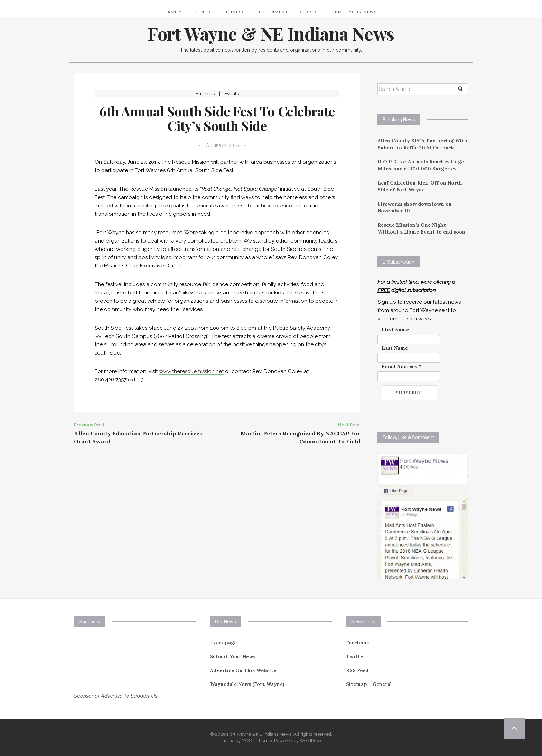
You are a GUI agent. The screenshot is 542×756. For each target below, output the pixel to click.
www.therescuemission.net (191, 371)
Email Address (401, 366)
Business (233, 12)
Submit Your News (353, 12)
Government (272, 12)
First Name (395, 330)
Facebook (358, 643)
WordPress (311, 741)
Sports (308, 12)
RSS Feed (357, 670)
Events (202, 12)
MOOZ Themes (257, 741)
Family (174, 12)
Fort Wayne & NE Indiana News (271, 34)
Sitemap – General (369, 684)
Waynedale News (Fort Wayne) (247, 684)
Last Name (395, 348)
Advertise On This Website (243, 670)
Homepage (223, 643)
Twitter (356, 656)
